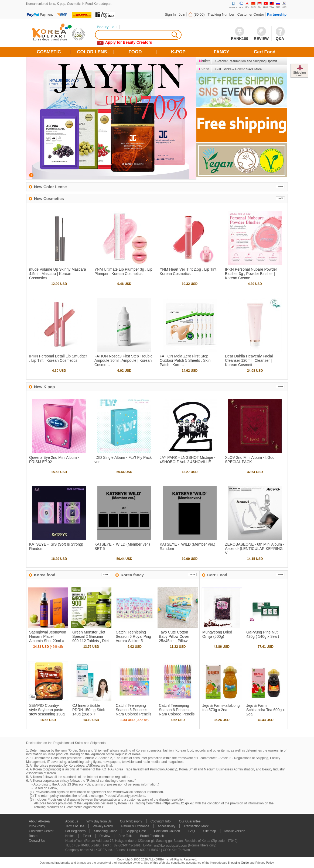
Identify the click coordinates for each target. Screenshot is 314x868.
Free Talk (125, 836)
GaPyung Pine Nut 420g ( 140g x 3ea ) (263, 634)
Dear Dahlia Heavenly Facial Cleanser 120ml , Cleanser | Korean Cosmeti (249, 360)
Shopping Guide (105, 831)
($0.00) (199, 14)
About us (72, 821)
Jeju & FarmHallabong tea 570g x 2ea (221, 708)
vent (204, 69)
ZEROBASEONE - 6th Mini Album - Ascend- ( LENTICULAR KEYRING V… (255, 549)
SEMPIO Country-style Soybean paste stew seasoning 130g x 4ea (47, 712)
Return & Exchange (135, 826)
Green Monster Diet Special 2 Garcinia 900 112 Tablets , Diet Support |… (91, 639)
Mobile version (235, 831)
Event (87, 836)
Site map (209, 831)
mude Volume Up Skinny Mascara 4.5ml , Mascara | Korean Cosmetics (58, 274)
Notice (70, 836)
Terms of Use (75, 826)
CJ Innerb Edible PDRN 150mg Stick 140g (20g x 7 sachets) (89, 712)
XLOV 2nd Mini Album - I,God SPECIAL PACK (250, 460)
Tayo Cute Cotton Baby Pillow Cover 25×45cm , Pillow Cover (174, 639)
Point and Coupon (167, 831)
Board (33, 836)
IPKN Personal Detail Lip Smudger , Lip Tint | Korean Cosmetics (58, 358)
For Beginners (75, 831)
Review (105, 836)
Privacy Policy (103, 826)
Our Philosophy (131, 821)
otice (204, 61)
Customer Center (251, 14)
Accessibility (166, 826)
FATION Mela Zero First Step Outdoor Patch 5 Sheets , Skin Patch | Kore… (185, 360)
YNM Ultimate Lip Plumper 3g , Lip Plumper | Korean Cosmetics (123, 271)
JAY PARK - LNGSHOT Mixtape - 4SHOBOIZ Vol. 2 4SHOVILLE (188, 460)
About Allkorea (39, 821)
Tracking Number (221, 14)
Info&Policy (37, 826)
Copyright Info (161, 821)
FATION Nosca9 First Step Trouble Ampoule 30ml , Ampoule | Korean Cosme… (123, 360)
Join (182, 14)
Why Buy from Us (99, 821)
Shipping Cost (136, 831)
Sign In (170, 14)
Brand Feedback (152, 836)
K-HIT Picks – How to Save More (238, 69)
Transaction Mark (196, 826)
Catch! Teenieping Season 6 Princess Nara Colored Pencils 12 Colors (177, 712)
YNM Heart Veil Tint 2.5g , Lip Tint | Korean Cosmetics (189, 271)
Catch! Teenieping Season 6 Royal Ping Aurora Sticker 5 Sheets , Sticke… (133, 639)
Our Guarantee (190, 821)
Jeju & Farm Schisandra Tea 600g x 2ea (265, 710)
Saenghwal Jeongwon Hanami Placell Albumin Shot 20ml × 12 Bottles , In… (48, 639)
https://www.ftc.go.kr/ (178, 803)
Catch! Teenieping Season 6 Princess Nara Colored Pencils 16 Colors (134, 712)
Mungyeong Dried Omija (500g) (217, 634)
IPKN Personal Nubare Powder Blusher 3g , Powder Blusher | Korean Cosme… (251, 274)
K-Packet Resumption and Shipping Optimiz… (248, 61)
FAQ (192, 831)
